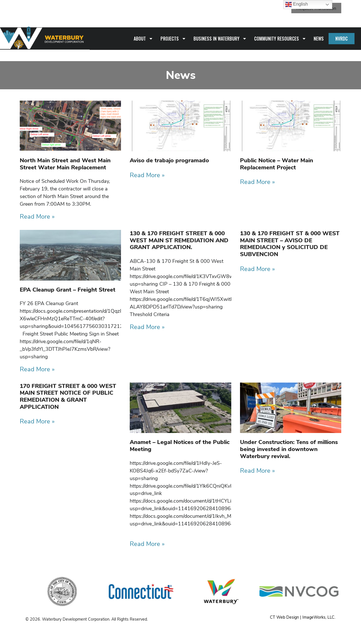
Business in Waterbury (220, 38)
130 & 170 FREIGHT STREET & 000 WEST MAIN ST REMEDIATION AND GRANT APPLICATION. (179, 240)
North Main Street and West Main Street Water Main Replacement (65, 164)
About (143, 38)
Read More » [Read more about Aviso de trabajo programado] (147, 175)
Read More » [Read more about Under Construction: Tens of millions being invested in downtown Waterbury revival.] (257, 470)
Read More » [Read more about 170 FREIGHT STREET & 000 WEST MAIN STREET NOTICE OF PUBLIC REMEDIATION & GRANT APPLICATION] (37, 421)
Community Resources (280, 38)
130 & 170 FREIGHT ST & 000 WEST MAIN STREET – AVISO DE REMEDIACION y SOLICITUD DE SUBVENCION (290, 243)
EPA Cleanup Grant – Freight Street (68, 289)
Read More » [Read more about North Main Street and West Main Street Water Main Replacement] (37, 216)
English (297, 5)
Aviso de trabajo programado (169, 160)
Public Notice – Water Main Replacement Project (277, 164)
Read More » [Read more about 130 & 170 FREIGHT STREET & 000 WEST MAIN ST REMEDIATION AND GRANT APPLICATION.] (147, 327)
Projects (173, 38)
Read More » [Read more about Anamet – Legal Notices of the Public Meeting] (147, 544)
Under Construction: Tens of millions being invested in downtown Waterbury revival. (289, 449)
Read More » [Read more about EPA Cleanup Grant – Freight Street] (37, 369)
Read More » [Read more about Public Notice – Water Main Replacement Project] (257, 182)
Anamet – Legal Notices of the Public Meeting (180, 445)
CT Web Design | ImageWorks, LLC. (303, 617)
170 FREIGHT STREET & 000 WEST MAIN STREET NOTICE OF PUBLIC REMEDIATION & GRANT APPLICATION (68, 396)
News (319, 38)
